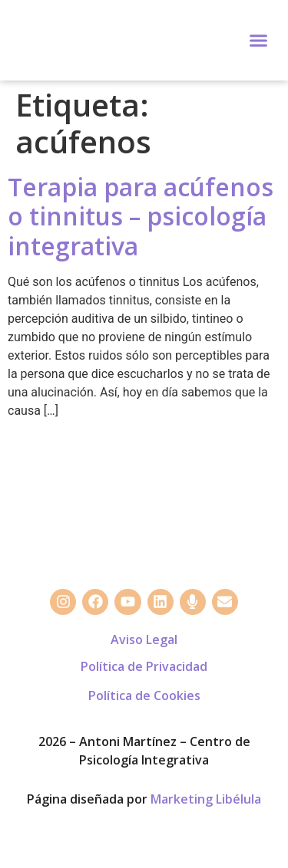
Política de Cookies (144, 695)
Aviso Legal (144, 639)
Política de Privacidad (144, 666)
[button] (259, 41)
